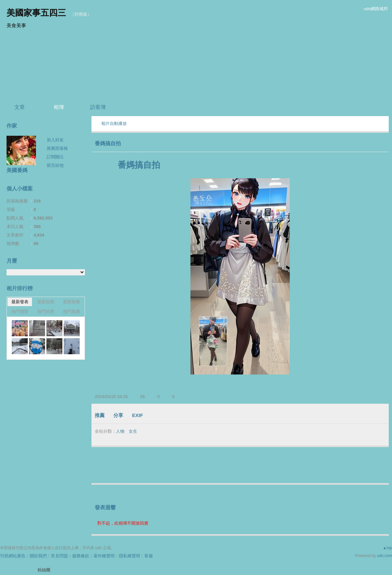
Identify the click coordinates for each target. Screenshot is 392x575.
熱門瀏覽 (20, 312)
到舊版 (81, 14)
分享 (118, 415)
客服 (149, 556)
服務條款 (81, 556)
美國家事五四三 (36, 13)
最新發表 (20, 302)
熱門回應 (46, 312)
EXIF (137, 415)
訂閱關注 (55, 157)
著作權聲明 (104, 556)
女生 (133, 431)
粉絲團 (44, 570)
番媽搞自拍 (108, 143)
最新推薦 (72, 302)
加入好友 (55, 140)
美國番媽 (17, 170)
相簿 (59, 107)
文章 (20, 107)
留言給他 (55, 165)
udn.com (384, 556)
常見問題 (59, 556)
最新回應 (46, 302)
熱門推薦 (72, 312)
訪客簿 (98, 107)
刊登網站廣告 (13, 556)
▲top (387, 548)
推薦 (100, 415)
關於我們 (38, 556)
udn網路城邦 (376, 9)
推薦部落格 (57, 148)
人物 (120, 431)
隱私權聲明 (130, 556)
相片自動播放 (114, 123)
